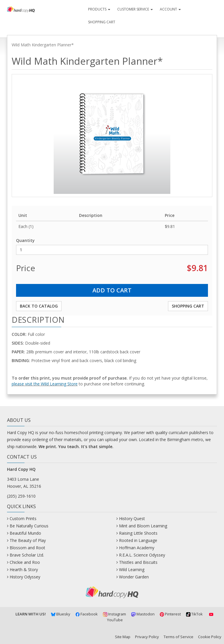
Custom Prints (23, 518)
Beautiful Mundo (25, 533)
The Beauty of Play (28, 540)
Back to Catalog (39, 306)
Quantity (25, 240)
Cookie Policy (210, 637)
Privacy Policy (147, 637)
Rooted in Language (138, 540)
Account (170, 9)
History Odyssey (25, 577)
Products (99, 9)
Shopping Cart (102, 22)
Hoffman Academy (137, 548)
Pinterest (170, 614)
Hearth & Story (24, 570)
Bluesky (61, 614)
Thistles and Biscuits (138, 562)
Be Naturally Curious (29, 526)
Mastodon (143, 614)
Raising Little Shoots (138, 533)
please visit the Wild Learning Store (45, 384)
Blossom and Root (27, 548)
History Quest (132, 518)
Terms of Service (178, 637)
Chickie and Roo (25, 562)
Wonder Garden (134, 577)
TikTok (194, 614)
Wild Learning (132, 570)
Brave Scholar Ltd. (27, 555)
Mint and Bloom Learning (143, 526)
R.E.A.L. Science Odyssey (142, 555)
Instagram (114, 614)
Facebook (87, 614)
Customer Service (135, 9)
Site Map (123, 637)
